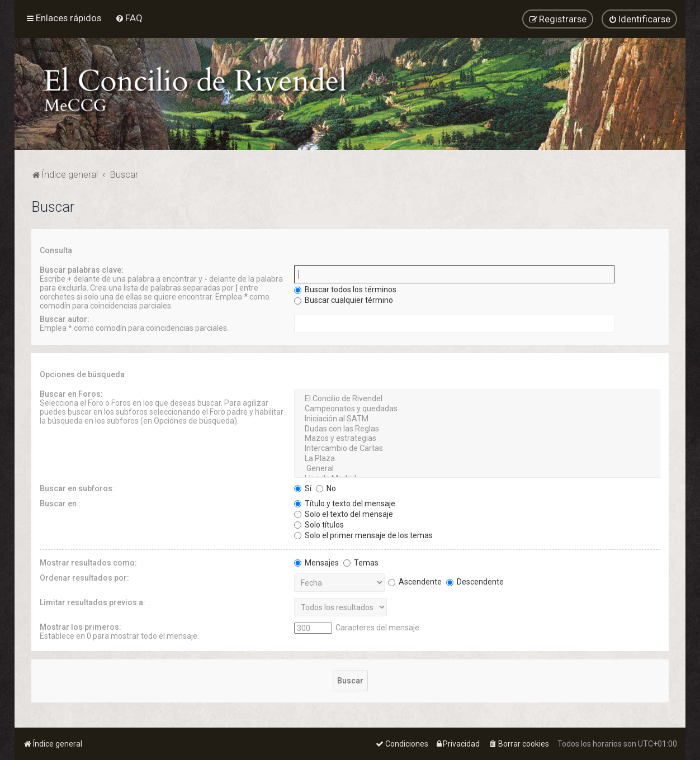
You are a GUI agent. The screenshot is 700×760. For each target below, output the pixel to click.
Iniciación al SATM (477, 418)
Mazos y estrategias (477, 438)
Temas (361, 562)
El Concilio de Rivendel (477, 398)
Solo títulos (319, 524)
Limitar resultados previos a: (93, 601)
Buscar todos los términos (345, 289)
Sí (303, 487)
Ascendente (415, 581)
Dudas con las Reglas (477, 428)
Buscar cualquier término (344, 300)
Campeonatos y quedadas (477, 408)
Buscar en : (60, 502)
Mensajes (316, 562)
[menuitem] (129, 18)
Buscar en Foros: (71, 393)
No (326, 487)
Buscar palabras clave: (82, 269)
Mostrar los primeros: (81, 626)
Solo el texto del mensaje (344, 513)
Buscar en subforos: (77, 487)
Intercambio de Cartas (477, 448)
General (477, 468)
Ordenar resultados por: (84, 577)
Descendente (475, 581)
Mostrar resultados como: (88, 562)
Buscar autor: (65, 319)
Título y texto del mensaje (345, 502)
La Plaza (477, 458)
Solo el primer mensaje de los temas (363, 534)
